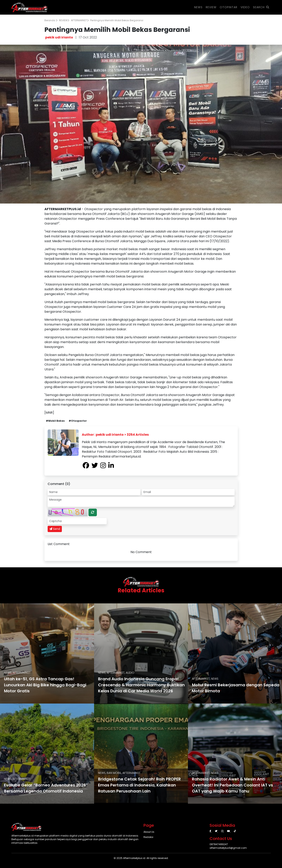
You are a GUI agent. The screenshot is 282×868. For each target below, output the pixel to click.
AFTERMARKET (80, 20)
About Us (149, 832)
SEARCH (261, 7)
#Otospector (78, 421)
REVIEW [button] (211, 7)
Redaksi (148, 837)
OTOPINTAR (229, 7)
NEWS (198, 7)
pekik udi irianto (59, 37)
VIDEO (245, 7)
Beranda (51, 20)
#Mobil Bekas (55, 421)
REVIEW (64, 20)
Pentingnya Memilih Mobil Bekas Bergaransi (117, 20)
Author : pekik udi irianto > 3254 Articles (115, 435)
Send (55, 529)
